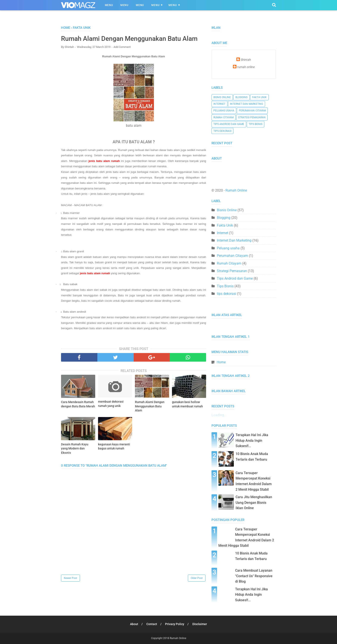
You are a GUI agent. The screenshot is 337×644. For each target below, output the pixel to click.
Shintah (246, 60)
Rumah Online (236, 190)
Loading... (219, 415)
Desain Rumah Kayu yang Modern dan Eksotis (75, 448)
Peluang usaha (224, 111)
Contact (152, 624)
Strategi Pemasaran (252, 117)
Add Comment (122, 47)
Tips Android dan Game (229, 124)
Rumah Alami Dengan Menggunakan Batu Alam (150, 406)
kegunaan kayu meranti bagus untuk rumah (114, 446)
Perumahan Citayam (252, 111)
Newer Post (70, 578)
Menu (109, 5)
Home (221, 362)
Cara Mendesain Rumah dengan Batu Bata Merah (78, 404)
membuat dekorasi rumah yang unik (111, 404)
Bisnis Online (222, 97)
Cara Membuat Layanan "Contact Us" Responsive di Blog (254, 576)
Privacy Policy (175, 624)
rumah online (246, 67)
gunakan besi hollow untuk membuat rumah (187, 404)
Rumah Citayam (224, 117)
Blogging (241, 97)
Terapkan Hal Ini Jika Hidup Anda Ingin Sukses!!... (252, 440)
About (134, 624)
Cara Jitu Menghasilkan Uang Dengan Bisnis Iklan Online (254, 502)
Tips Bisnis (256, 124)
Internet (219, 104)
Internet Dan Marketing (247, 104)
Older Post (197, 578)
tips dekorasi (222, 131)
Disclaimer (200, 624)
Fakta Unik (259, 97)
